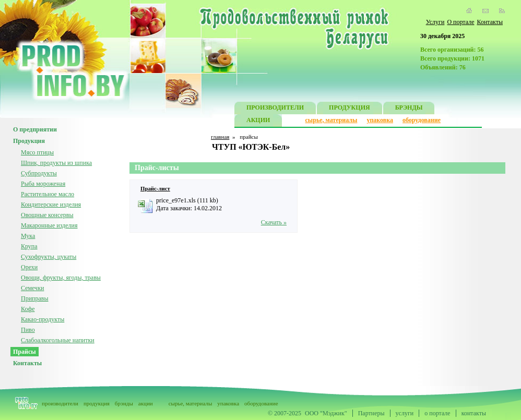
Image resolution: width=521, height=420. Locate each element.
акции (146, 403)
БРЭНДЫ (409, 109)
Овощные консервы (47, 215)
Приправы (35, 298)
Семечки (32, 288)
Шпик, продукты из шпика (56, 163)
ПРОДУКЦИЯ (350, 109)
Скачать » (274, 222)
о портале (437, 413)
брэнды (124, 403)
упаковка (380, 120)
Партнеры (371, 413)
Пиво (28, 330)
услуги (405, 413)
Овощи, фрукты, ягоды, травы (61, 278)
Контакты (490, 22)
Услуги (435, 22)
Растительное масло (48, 194)
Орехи (29, 267)
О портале (460, 22)
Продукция (29, 141)
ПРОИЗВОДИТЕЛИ (275, 109)
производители (60, 403)
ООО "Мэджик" (326, 413)
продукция (97, 403)
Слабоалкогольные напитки (58, 340)
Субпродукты (39, 173)
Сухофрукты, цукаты (49, 257)
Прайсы (25, 352)
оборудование (422, 120)
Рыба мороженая (43, 184)
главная (220, 137)
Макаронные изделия (49, 225)
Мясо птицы (37, 152)
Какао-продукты (43, 319)
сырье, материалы (331, 120)
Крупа (29, 246)
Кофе (28, 309)
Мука (28, 236)
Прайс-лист (155, 188)
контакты (474, 413)
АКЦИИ (258, 121)
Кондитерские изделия (51, 205)
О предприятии (35, 129)
